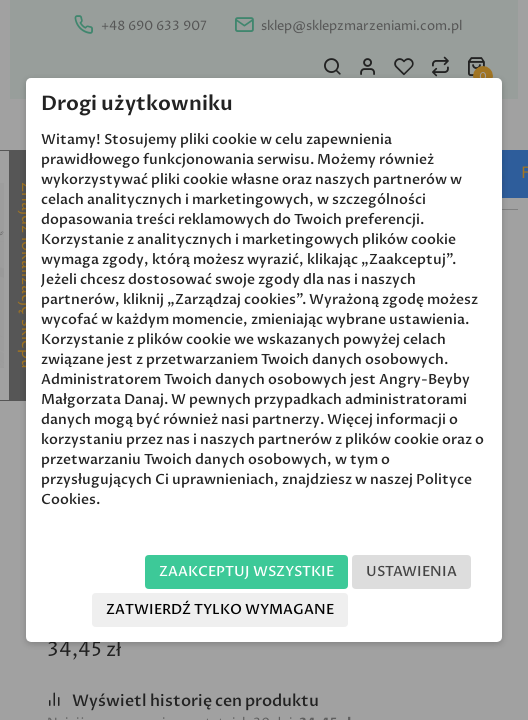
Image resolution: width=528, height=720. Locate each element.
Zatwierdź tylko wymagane (220, 609)
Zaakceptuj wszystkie (246, 571)
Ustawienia (411, 571)
